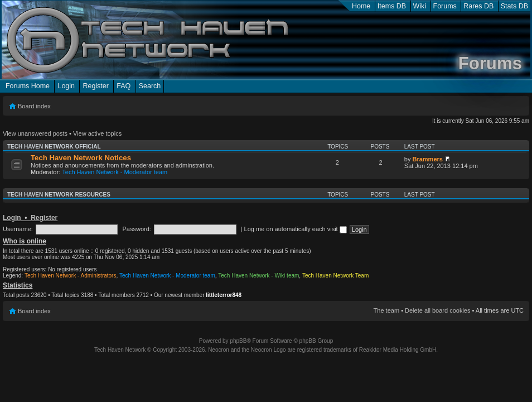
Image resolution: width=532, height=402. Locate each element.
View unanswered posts (35, 133)
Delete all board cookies (437, 310)
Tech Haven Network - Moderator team (115, 172)
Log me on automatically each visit (296, 229)
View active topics (97, 133)
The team (386, 310)
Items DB (392, 6)
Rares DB (478, 6)
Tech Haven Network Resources (59, 195)
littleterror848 (224, 295)
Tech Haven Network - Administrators (71, 276)
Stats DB (514, 6)
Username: (18, 229)
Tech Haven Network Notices (81, 158)
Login (66, 86)
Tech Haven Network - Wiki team (258, 276)
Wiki (420, 6)
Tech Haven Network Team (335, 276)
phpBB (238, 341)
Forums (445, 6)
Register (95, 86)
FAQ (124, 86)
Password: (137, 229)
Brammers (427, 159)
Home (361, 6)
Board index (34, 106)
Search (150, 86)
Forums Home (28, 86)
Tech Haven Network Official (54, 147)
